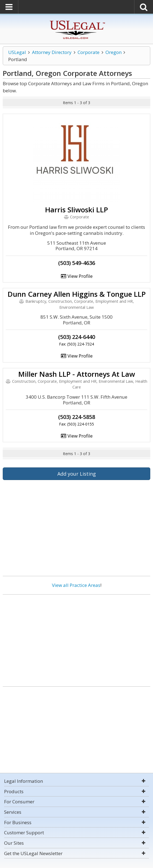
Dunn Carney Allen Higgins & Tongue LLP (77, 294)
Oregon (114, 52)
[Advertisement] (76, 638)
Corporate (89, 52)
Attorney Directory (52, 52)
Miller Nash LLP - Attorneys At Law (77, 374)
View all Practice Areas (76, 585)
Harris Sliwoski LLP (76, 210)
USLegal (17, 52)
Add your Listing (77, 474)
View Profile (76, 276)
